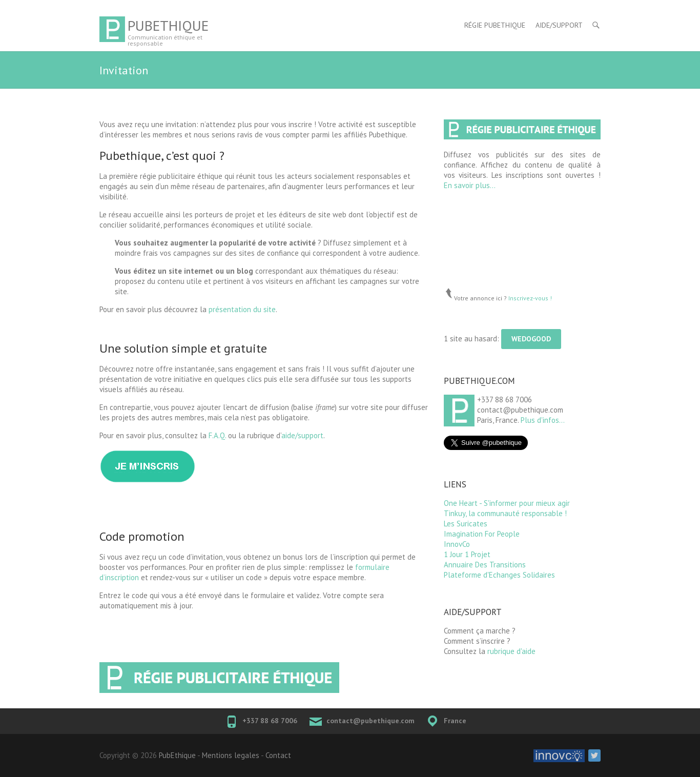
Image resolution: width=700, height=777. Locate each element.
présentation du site (242, 309)
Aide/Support (559, 25)
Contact (278, 755)
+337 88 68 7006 (270, 721)
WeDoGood (531, 339)
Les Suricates (466, 524)
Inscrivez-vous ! (530, 298)
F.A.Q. (217, 435)
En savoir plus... (470, 185)
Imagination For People (482, 534)
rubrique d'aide (511, 651)
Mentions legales (231, 755)
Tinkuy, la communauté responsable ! (505, 513)
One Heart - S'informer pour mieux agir (507, 503)
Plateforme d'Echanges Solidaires (499, 575)
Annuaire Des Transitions (485, 565)
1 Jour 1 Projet (467, 554)
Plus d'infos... (543, 420)
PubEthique (168, 25)
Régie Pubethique (495, 25)
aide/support (302, 435)
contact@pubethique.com (370, 721)
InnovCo (457, 544)
